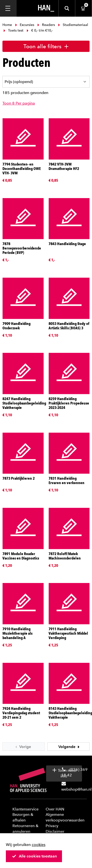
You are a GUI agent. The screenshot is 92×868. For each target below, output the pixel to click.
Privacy (52, 826)
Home (8, 25)
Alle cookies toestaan (34, 856)
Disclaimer (55, 831)
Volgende (70, 747)
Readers (46, 25)
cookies (39, 845)
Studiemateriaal (73, 25)
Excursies (25, 25)
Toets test (13, 30)
